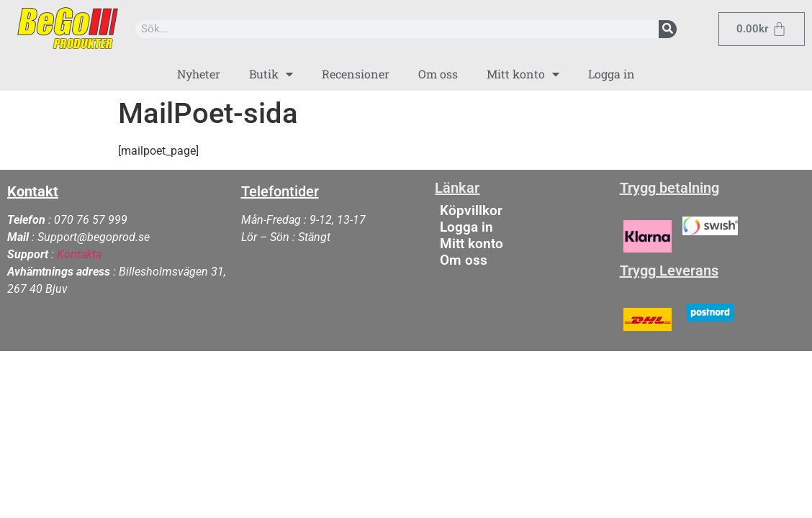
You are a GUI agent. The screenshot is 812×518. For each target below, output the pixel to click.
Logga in (612, 74)
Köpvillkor (471, 210)
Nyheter (199, 74)
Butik (271, 74)
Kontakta (79, 254)
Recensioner (356, 74)
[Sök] (668, 29)
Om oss (438, 74)
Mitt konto (523, 74)
